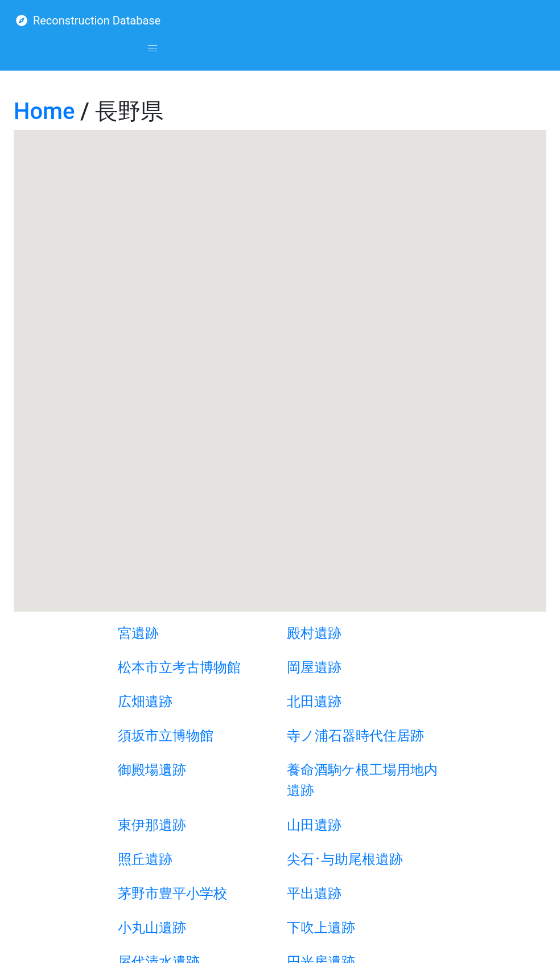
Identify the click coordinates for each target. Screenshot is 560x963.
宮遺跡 (138, 633)
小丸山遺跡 (152, 928)
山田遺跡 (314, 825)
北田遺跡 (314, 702)
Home (44, 111)
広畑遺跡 (145, 702)
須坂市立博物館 (166, 736)
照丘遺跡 (145, 859)
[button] (153, 48)
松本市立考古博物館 (179, 667)
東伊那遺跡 (152, 825)
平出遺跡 (314, 894)
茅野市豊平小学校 (172, 894)
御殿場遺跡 (152, 770)
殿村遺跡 (314, 633)
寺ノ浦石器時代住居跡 (355, 736)
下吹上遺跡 (321, 928)
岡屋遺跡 (314, 667)
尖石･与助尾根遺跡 (345, 859)
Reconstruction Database (88, 21)
